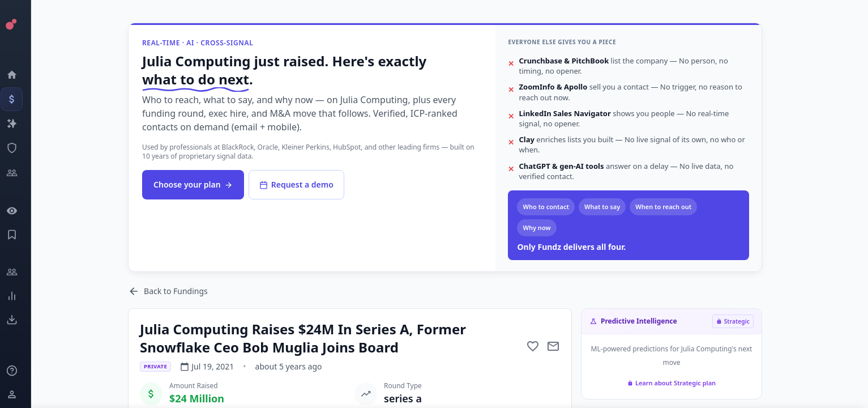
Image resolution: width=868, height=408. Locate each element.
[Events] (20, 99)
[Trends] (20, 296)
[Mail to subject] (563, 346)
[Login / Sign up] (20, 394)
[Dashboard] (20, 75)
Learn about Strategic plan (681, 383)
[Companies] (20, 124)
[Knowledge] (20, 371)
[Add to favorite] (542, 346)
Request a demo (305, 184)
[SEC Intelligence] (20, 148)
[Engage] (20, 272)
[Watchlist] (20, 211)
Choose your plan (203, 184)
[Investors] (20, 173)
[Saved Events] (20, 235)
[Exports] (20, 320)
